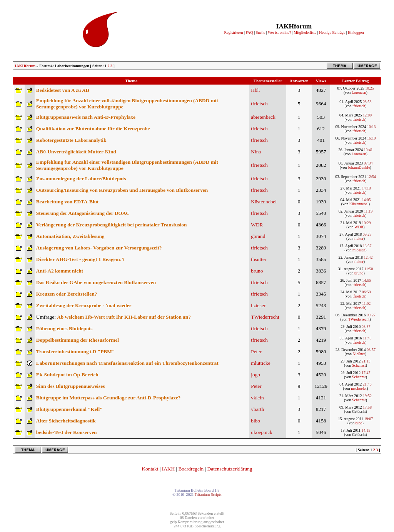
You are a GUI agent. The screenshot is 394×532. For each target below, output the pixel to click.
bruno (257, 271)
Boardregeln (191, 469)
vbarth (257, 409)
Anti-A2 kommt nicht (60, 271)
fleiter (359, 239)
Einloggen (356, 32)
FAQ (249, 32)
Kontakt (150, 469)
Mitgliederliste (305, 32)
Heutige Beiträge (332, 32)
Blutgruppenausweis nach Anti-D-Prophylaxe (86, 117)
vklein (257, 398)
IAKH (168, 469)
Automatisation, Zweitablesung (70, 236)
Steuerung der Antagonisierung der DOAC (83, 213)
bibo (255, 421)
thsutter (259, 259)
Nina (256, 152)
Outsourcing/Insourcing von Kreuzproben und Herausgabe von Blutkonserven (122, 190)
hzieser (258, 305)
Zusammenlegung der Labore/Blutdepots (81, 179)
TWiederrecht (265, 317)
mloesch (359, 250)
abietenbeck (263, 117)
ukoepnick (262, 432)
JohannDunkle (359, 167)
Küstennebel (264, 202)
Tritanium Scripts (208, 495)
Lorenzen (359, 92)
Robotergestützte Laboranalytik (71, 140)
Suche (260, 32)
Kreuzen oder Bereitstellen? (67, 294)
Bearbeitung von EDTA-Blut (68, 202)
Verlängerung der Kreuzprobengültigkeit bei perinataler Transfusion (112, 225)
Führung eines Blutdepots (64, 328)
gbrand (258, 236)
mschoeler (359, 388)
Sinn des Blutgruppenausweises (71, 386)
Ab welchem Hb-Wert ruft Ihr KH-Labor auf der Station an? (124, 317)
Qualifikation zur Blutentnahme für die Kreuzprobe (93, 129)
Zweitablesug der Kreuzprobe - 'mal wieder (84, 305)
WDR (257, 225)
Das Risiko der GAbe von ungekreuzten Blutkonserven (96, 282)
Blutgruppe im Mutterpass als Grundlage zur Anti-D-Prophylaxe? (109, 398)
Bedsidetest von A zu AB (63, 90)
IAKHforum (25, 66)
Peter (256, 352)
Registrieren (234, 32)
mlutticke (260, 363)
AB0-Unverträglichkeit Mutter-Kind (76, 152)
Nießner (359, 354)
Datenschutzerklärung (230, 469)
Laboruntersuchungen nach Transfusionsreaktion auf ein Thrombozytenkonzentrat (127, 363)
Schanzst (359, 365)
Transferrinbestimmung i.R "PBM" (75, 352)
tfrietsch (259, 104)
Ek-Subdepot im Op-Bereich (67, 375)
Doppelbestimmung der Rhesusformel (78, 340)
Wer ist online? (279, 32)
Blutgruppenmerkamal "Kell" (69, 409)
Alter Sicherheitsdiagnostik (66, 421)
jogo (255, 375)
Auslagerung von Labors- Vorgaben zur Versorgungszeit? (99, 248)
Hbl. (255, 90)
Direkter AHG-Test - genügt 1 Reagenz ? (80, 259)
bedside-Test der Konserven (67, 432)
